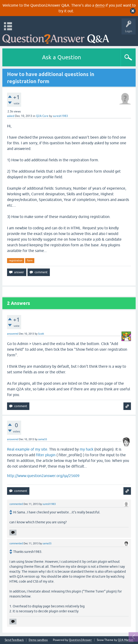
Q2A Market (126, 640)
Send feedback (14, 640)
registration (16, 260)
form (30, 260)
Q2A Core (42, 116)
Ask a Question (62, 57)
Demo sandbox (38, 640)
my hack (87, 449)
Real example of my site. (28, 449)
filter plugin (46, 455)
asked (11, 116)
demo (100, 5)
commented (16, 504)
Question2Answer (80, 640)
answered (13, 334)
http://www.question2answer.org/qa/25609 (43, 476)
